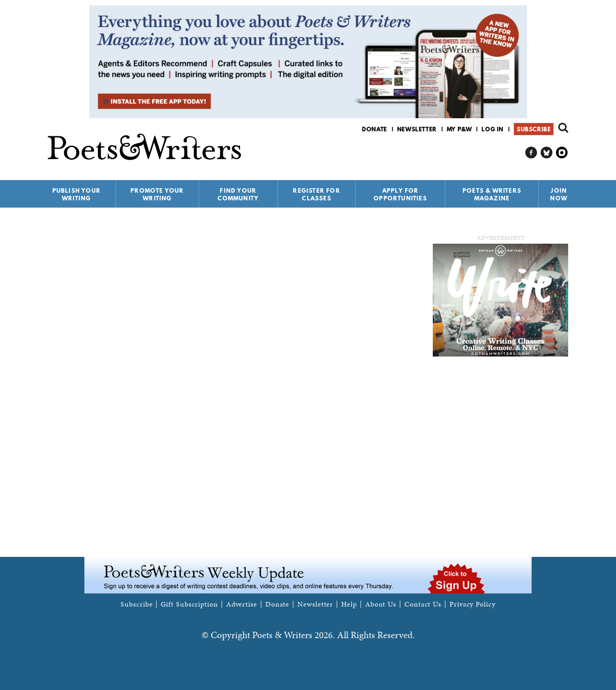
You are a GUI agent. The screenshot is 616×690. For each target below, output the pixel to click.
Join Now (559, 194)
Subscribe (534, 129)
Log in (493, 129)
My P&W (459, 129)
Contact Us (423, 604)
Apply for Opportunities (400, 194)
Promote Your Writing (157, 194)
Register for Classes (316, 194)
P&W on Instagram (562, 153)
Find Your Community (238, 194)
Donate (375, 129)
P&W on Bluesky (547, 153)
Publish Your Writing (76, 194)
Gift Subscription (189, 604)
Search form (563, 128)
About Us (381, 604)
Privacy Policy (472, 604)
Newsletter (417, 129)
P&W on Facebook (531, 153)
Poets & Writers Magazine (492, 194)
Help (349, 604)
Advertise (242, 604)
